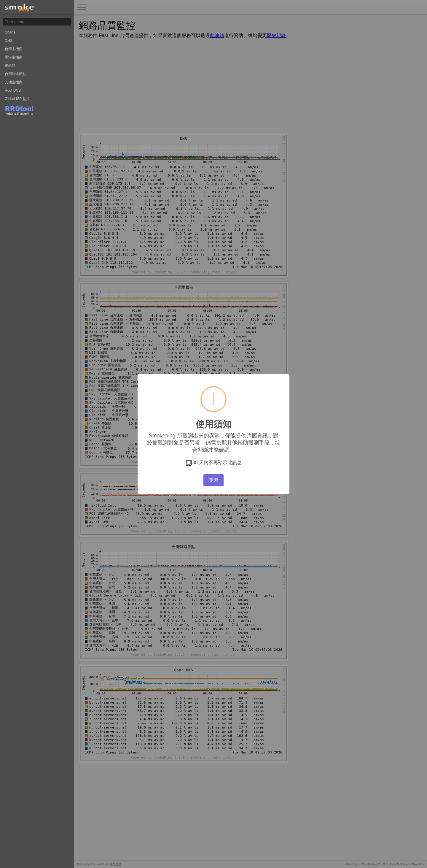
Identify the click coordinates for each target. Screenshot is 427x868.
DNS (8, 41)
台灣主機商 (14, 49)
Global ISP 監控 (17, 99)
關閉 (213, 480)
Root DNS (13, 91)
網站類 (10, 66)
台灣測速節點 (15, 74)
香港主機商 (14, 57)
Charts (10, 32)
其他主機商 (14, 82)
